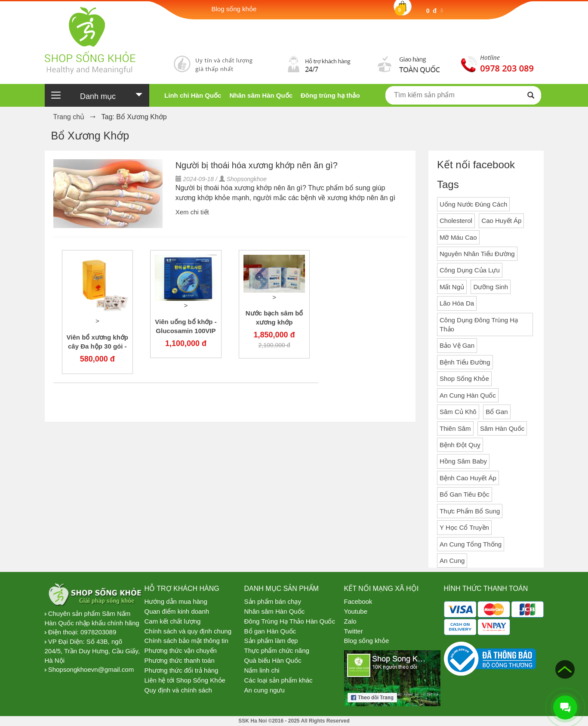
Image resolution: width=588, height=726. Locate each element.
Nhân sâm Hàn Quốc (261, 95)
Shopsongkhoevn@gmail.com (91, 669)
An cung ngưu (265, 690)
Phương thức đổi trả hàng (182, 670)
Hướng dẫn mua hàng (176, 601)
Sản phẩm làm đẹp (271, 641)
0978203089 (98, 632)
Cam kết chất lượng (173, 621)
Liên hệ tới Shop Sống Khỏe (185, 680)
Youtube (356, 611)
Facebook (358, 601)
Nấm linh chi (262, 670)
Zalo (350, 621)
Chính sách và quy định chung (188, 631)
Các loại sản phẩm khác (279, 680)
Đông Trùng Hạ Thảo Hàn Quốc (290, 621)
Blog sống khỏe (367, 641)
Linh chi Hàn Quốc (193, 95)
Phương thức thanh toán (180, 660)
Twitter (354, 631)
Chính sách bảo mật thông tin (186, 641)
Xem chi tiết (192, 212)
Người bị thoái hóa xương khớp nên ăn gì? (257, 165)
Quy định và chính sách (178, 690)
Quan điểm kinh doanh (177, 611)
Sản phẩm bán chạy (273, 601)
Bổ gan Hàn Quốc (270, 631)
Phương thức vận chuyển (181, 650)
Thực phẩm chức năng (277, 650)
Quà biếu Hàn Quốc (273, 660)
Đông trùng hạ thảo (330, 95)
